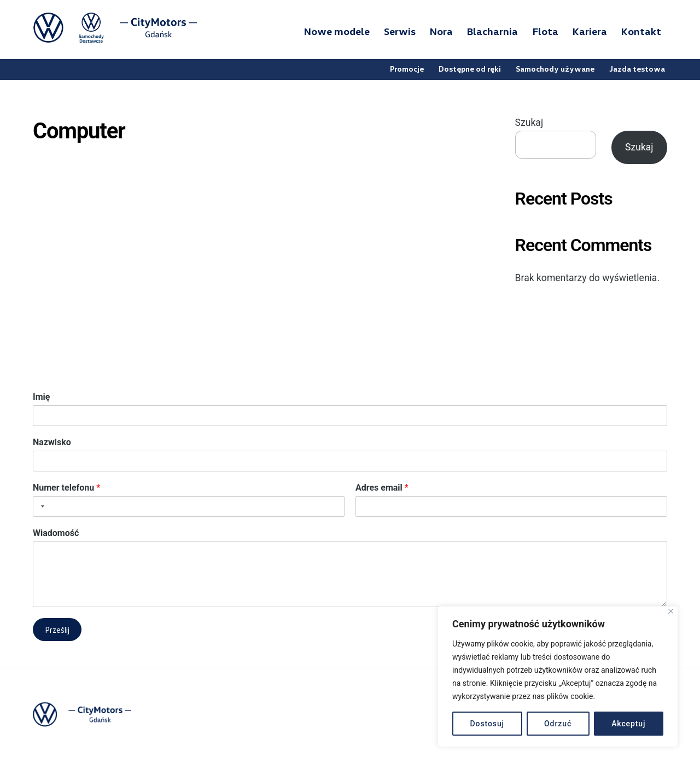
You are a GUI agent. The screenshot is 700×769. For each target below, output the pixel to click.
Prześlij (57, 630)
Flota (546, 32)
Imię (41, 398)
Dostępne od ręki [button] (470, 69)
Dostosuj (488, 724)
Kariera (590, 32)
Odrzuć (558, 724)
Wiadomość (56, 534)
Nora (441, 32)
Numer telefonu (66, 488)
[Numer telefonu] (189, 507)
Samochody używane (556, 69)
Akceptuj (628, 724)
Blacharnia (492, 32)
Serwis (400, 32)
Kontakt (641, 32)
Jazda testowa (638, 69)
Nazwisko (52, 443)
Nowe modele (337, 32)
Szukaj (529, 124)
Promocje (407, 69)
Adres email (382, 488)
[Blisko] (671, 611)
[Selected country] (40, 507)
